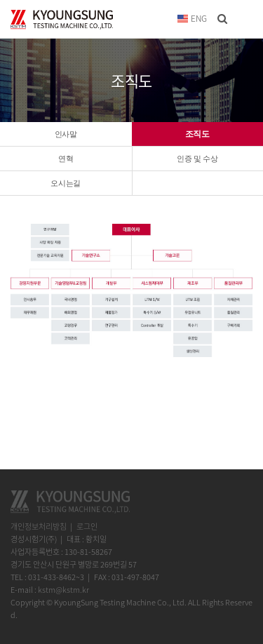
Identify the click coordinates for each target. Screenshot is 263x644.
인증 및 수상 (197, 159)
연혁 (66, 159)
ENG (192, 18)
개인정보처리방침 (39, 526)
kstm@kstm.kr (63, 590)
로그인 (87, 526)
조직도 (197, 134)
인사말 (66, 134)
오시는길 (66, 183)
